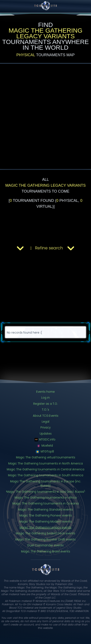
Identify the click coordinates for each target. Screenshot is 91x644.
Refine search (45, 248)
